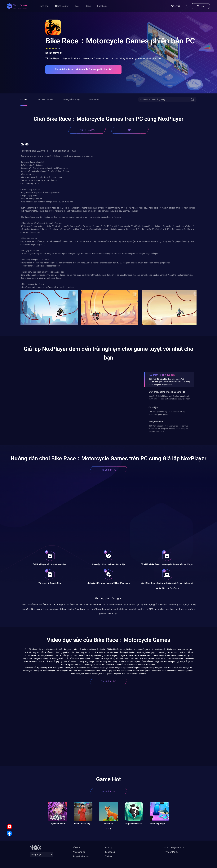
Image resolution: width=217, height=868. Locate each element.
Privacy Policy (171, 852)
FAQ (77, 6)
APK (130, 130)
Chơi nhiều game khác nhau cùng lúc (167, 392)
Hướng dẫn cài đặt (71, 99)
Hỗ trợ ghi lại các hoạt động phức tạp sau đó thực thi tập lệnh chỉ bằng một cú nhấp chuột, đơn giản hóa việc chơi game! (168, 429)
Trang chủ (44, 6)
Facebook (102, 6)
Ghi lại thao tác (156, 422)
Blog (88, 6)
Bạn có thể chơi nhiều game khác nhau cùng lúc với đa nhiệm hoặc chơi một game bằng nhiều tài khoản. (169, 397)
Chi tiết (24, 99)
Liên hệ (109, 848)
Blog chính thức (81, 856)
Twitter (109, 856)
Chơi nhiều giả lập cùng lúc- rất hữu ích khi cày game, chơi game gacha (167, 413)
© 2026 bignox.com (174, 848)
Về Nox (77, 848)
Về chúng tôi (79, 852)
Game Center (62, 6)
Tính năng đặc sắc (45, 99)
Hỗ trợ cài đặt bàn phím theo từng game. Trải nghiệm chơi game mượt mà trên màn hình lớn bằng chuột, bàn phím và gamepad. (169, 382)
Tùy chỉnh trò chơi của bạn (162, 375)
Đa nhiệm (153, 407)
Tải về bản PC (87, 130)
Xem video (94, 99)
